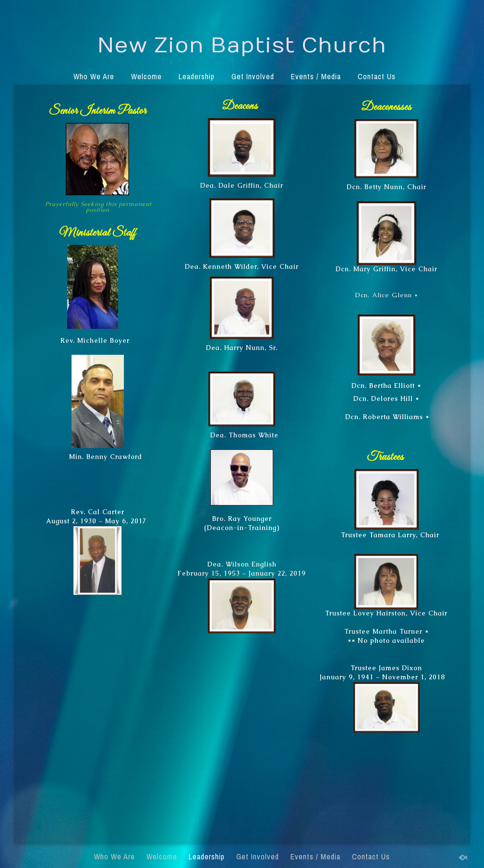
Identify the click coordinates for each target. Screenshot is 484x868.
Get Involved (253, 76)
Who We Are (94, 76)
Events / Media (316, 76)
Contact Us (377, 76)
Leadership (197, 76)
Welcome (146, 76)
